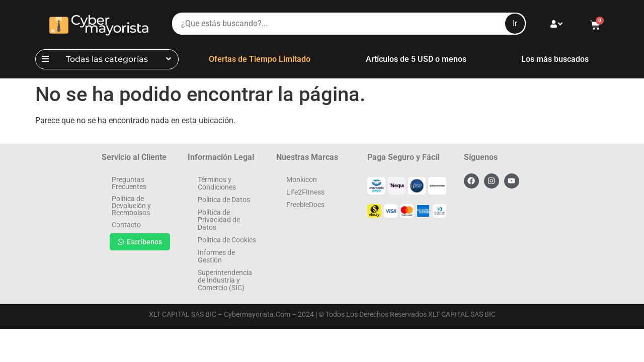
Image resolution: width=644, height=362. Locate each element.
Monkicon (302, 179)
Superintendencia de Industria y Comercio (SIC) (225, 280)
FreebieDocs (305, 205)
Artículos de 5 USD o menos (416, 59)
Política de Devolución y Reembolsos (131, 206)
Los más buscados (555, 59)
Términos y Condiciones (217, 183)
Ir (515, 23)
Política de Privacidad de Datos (219, 220)
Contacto (126, 225)
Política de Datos (224, 200)
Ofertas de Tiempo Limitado (260, 59)
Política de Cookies (227, 240)
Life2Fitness (305, 192)
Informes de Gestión (216, 256)
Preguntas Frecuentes (129, 183)
